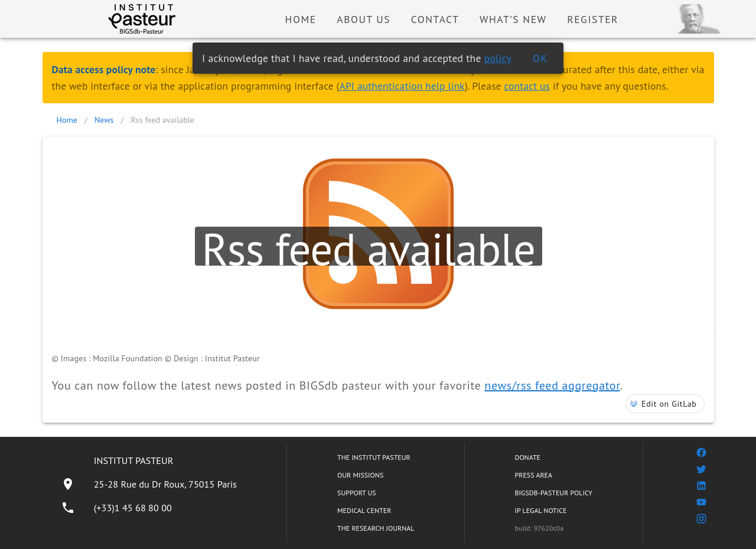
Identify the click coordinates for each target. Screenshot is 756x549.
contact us (527, 86)
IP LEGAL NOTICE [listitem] (541, 510)
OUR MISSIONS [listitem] (360, 475)
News (104, 120)
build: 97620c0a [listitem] (540, 528)
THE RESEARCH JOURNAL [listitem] (376, 528)
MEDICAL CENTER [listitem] (364, 510)
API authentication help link (402, 86)
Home (67, 120)
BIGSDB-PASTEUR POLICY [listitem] (554, 493)
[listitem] (149, 484)
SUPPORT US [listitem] (357, 493)
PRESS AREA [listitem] (534, 475)
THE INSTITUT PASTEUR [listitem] (374, 457)
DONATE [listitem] (528, 457)
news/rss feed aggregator (552, 385)
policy (498, 58)
